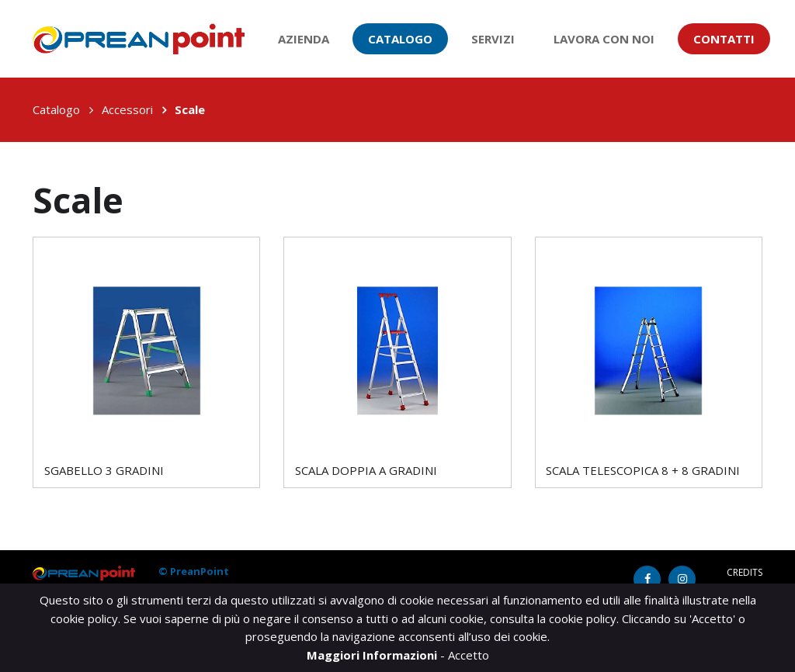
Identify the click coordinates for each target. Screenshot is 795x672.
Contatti (724, 39)
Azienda (304, 39)
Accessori (127, 109)
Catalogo (400, 39)
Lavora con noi (604, 39)
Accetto (469, 655)
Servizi (493, 39)
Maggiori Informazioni (373, 655)
